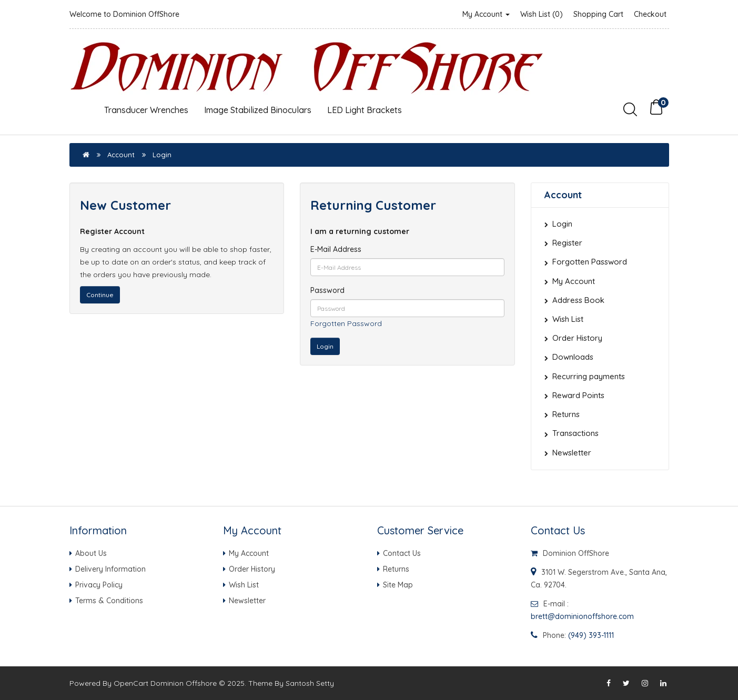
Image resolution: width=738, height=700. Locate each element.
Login (162, 155)
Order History (577, 338)
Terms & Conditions (109, 601)
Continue (100, 295)
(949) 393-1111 (591, 635)
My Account (486, 14)
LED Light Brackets (365, 110)
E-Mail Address (336, 249)
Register (567, 243)
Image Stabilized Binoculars (258, 110)
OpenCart (131, 683)
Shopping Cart (598, 14)
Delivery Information (110, 569)
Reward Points (578, 395)
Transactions (575, 433)
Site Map (398, 585)
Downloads (573, 357)
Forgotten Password (346, 323)
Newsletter (572, 453)
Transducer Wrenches (146, 110)
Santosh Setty (310, 683)
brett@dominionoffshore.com (582, 616)
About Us (91, 553)
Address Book (578, 300)
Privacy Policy (99, 585)
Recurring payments (589, 376)
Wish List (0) (542, 14)
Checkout (650, 14)
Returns (566, 414)
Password (327, 290)
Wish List (568, 319)
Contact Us (402, 553)
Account (121, 155)
